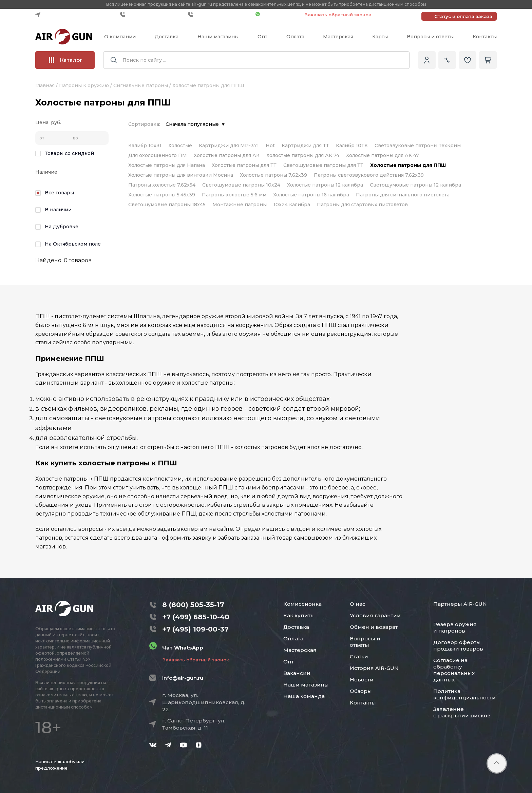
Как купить (298, 615)
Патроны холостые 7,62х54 (162, 185)
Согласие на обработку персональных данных (454, 670)
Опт (262, 37)
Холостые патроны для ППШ (408, 165)
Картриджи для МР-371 (229, 146)
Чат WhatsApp (277, 15)
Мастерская (338, 37)
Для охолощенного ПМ (158, 155)
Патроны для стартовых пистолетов (362, 205)
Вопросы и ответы (430, 37)
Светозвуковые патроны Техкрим (418, 146)
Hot (270, 146)
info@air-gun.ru (183, 678)
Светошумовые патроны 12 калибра (415, 185)
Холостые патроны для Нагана (167, 165)
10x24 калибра (292, 205)
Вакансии (297, 673)
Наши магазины (218, 37)
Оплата (295, 37)
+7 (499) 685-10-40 (152, 15)
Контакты (485, 37)
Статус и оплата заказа (463, 16)
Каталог (66, 60)
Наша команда (304, 696)
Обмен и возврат (374, 627)
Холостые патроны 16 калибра (311, 195)
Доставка (167, 37)
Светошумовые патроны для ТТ (323, 165)
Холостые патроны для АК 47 (383, 155)
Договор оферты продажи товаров (458, 645)
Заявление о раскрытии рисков (462, 712)
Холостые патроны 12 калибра (325, 185)
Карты (380, 37)
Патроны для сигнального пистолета (403, 195)
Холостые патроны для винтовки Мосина (181, 175)
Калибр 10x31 (145, 146)
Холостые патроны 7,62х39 (273, 175)
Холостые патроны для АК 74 (303, 155)
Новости (362, 680)
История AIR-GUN (374, 668)
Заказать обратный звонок (338, 15)
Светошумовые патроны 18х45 (167, 205)
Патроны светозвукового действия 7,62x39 (369, 175)
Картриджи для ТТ (305, 146)
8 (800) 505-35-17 (193, 605)
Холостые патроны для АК (227, 155)
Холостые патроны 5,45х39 (162, 195)
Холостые (180, 146)
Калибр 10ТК (352, 146)
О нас (358, 604)
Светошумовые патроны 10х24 (241, 185)
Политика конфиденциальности (464, 694)
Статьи (359, 656)
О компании (120, 37)
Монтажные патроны (240, 205)
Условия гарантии (375, 615)
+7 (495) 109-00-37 (220, 15)
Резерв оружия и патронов (455, 627)
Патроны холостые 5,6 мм (234, 195)
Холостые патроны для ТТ (244, 165)
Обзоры (361, 691)
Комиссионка (302, 604)
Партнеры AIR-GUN (460, 604)
